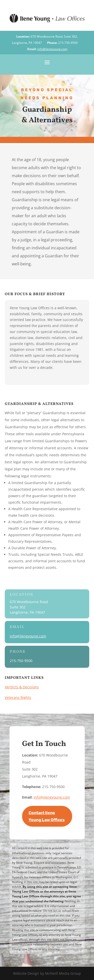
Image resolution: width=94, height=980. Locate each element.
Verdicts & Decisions (22, 687)
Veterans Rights (18, 697)
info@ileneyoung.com (52, 49)
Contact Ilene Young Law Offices (47, 816)
